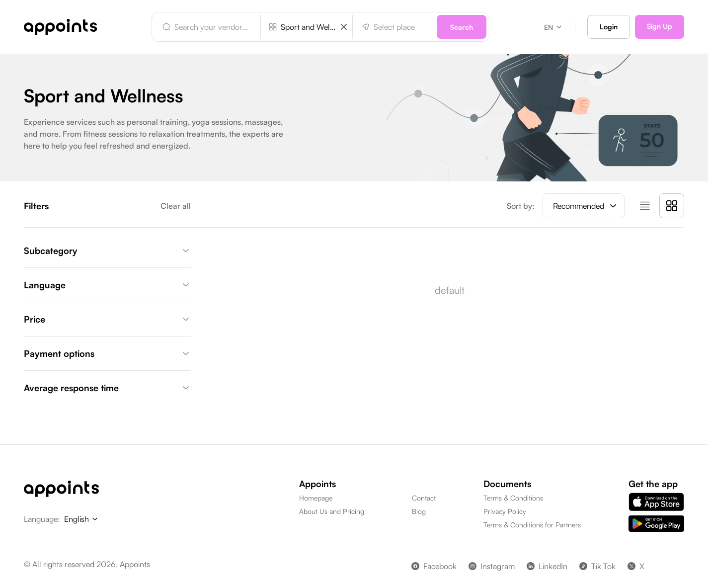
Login (609, 27)
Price (107, 319)
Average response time (107, 388)
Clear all (176, 206)
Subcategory (107, 251)
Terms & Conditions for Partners (532, 525)
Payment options (107, 353)
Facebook (434, 566)
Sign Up (660, 26)
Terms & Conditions (513, 498)
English (81, 519)
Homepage (316, 498)
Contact (424, 498)
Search (462, 27)
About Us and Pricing (332, 511)
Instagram (492, 566)
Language (107, 285)
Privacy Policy (505, 511)
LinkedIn (547, 566)
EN (553, 27)
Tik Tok (597, 566)
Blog (419, 511)
